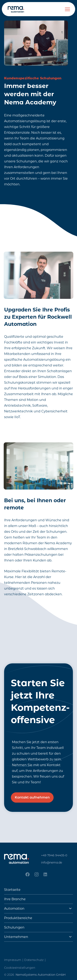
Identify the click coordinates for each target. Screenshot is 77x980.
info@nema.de (52, 862)
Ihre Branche (15, 899)
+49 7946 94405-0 (54, 855)
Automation (14, 909)
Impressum (14, 960)
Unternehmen (16, 937)
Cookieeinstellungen (20, 968)
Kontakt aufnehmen (32, 797)
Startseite (12, 890)
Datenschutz (35, 960)
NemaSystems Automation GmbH (41, 975)
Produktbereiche (18, 918)
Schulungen (14, 927)
